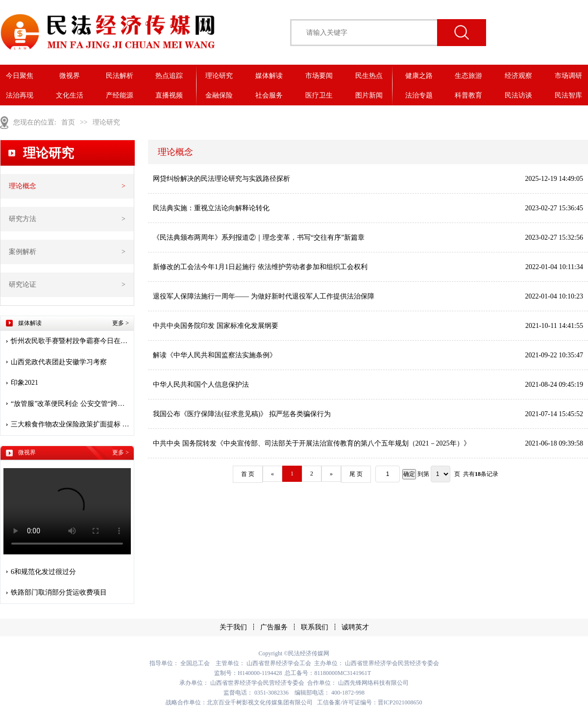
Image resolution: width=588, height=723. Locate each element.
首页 (68, 122)
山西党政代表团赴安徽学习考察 (59, 362)
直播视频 (169, 95)
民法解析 (120, 76)
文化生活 (70, 95)
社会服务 (269, 95)
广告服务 (274, 627)
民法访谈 (518, 95)
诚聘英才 (355, 627)
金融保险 (219, 95)
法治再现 (20, 95)
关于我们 (233, 627)
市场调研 (568, 76)
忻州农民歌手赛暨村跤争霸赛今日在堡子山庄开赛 (71, 341)
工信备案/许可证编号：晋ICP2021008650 (369, 702)
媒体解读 (269, 76)
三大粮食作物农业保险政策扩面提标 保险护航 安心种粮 (71, 424)
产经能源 (120, 95)
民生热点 (369, 76)
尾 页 (356, 474)
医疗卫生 (319, 95)
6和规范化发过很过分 (43, 572)
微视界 (70, 76)
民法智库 (568, 95)
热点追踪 (169, 76)
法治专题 (419, 95)
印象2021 (24, 383)
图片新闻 (369, 95)
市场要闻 (319, 76)
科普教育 (468, 95)
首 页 (248, 474)
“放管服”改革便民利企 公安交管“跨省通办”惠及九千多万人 (71, 404)
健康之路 (419, 76)
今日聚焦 (20, 76)
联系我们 (315, 627)
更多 (121, 323)
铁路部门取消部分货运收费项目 (59, 592)
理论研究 (219, 76)
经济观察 (518, 76)
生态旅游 (468, 76)
